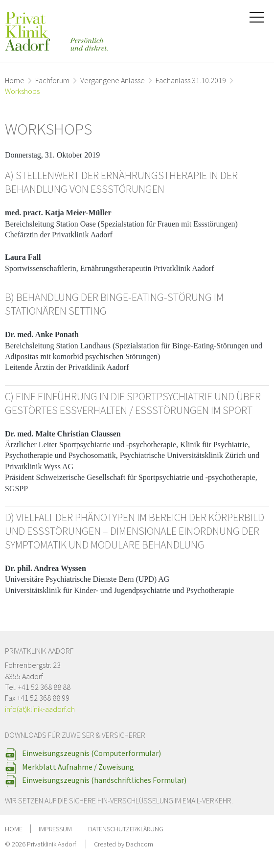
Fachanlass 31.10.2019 (191, 80)
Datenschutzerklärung (126, 829)
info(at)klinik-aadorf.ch (40, 709)
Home (15, 80)
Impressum (55, 829)
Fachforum (52, 80)
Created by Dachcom (124, 844)
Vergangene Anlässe (113, 80)
